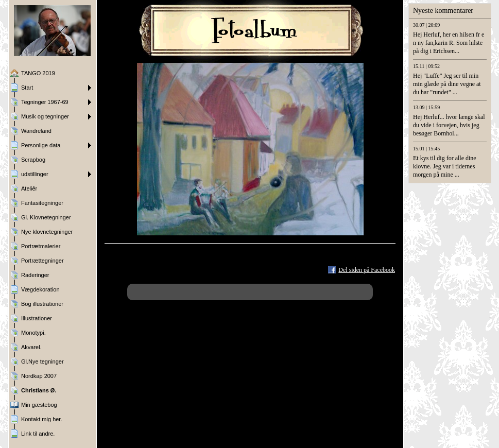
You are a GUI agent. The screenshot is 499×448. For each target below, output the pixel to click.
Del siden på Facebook (367, 270)
